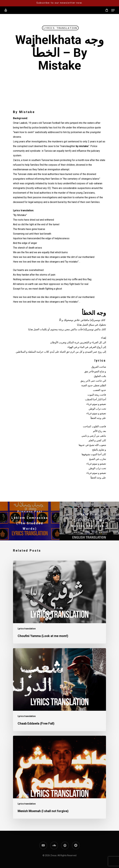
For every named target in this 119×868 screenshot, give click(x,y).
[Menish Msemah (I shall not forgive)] (59, 777)
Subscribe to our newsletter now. (59, 3)
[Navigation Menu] (113, 10)
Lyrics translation (60, 28)
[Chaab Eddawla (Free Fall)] (59, 690)
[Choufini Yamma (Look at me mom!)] (59, 602)
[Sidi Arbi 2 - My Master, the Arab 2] (89, 521)
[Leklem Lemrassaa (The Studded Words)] (30, 521)
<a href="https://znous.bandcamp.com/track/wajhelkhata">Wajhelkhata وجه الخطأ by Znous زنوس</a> (59, 95)
